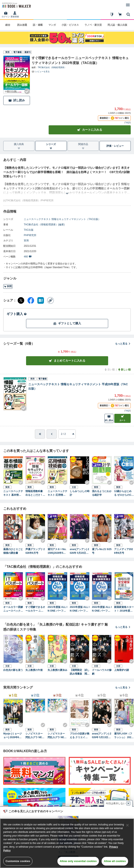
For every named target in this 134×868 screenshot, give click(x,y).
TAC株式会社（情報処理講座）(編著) (44, 225)
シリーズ (51, 146)
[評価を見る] (41, 71)
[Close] (127, 825)
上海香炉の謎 (121, 670)
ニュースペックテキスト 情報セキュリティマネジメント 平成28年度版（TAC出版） (78, 386)
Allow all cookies (115, 861)
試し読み (17, 100)
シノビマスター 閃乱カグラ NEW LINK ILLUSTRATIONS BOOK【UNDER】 (57, 736)
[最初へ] (40, 434)
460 (28, 257)
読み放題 (22, 25)
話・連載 (38, 25)
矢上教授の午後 (34, 670)
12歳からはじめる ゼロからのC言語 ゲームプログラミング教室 (124, 493)
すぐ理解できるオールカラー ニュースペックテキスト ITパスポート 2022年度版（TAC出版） (35, 609)
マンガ (52, 25)
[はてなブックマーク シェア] (41, 300)
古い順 (109, 370)
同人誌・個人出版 (117, 25)
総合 (8, 25)
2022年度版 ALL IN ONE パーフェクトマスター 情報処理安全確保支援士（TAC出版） (102, 609)
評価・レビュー (115, 146)
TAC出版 (29, 230)
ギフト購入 (17, 314)
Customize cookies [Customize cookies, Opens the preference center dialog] (18, 861)
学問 (8, 286)
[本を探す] (128, 14)
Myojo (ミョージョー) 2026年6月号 (13, 736)
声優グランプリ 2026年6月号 (35, 551)
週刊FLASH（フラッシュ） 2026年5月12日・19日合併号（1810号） (124, 736)
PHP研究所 (30, 235)
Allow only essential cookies (78, 861)
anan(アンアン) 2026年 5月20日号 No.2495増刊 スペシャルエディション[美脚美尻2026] (80, 551)
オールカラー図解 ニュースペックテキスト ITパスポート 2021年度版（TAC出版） (13, 609)
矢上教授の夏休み (57, 670)
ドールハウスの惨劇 (102, 672)
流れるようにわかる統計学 (102, 493)
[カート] (120, 14)
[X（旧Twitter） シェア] (21, 300)
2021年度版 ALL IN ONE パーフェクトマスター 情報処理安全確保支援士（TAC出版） (57, 609)
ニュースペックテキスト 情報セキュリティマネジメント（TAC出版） (62, 219)
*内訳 (128, 123)
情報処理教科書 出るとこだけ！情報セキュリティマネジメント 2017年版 (35, 493)
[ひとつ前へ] (52, 434)
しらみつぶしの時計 (80, 493)
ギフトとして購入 (67, 323)
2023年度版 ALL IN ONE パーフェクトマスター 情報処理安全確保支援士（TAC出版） (80, 609)
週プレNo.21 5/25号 (102, 551)
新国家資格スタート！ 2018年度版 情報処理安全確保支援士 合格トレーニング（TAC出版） (124, 609)
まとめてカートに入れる (67, 361)
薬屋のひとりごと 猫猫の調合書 (13, 551)
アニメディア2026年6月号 (124, 551)
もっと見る (123, 344)
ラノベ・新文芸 (93, 25)
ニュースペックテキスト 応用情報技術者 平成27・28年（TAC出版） (57, 493)
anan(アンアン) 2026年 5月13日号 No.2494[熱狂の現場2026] (102, 736)
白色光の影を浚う (13, 670)
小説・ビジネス (70, 25)
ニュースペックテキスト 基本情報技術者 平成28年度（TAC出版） (13, 493)
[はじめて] (112, 14)
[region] (67, 843)
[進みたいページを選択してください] (67, 434)
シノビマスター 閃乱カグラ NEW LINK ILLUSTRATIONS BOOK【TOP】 (35, 736)
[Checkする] (27, 91)
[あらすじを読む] (67, 188)
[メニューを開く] (128, 5)
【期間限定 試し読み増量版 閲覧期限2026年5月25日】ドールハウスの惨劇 (80, 672)
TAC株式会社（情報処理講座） (52, 67)
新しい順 (124, 370)
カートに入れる (90, 130)
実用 (26, 241)
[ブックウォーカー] (16, 5)
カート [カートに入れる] (123, 418)
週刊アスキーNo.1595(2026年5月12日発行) (57, 551)
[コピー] (50, 300)
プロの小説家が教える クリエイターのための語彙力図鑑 (80, 736)
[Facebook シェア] (31, 300)
